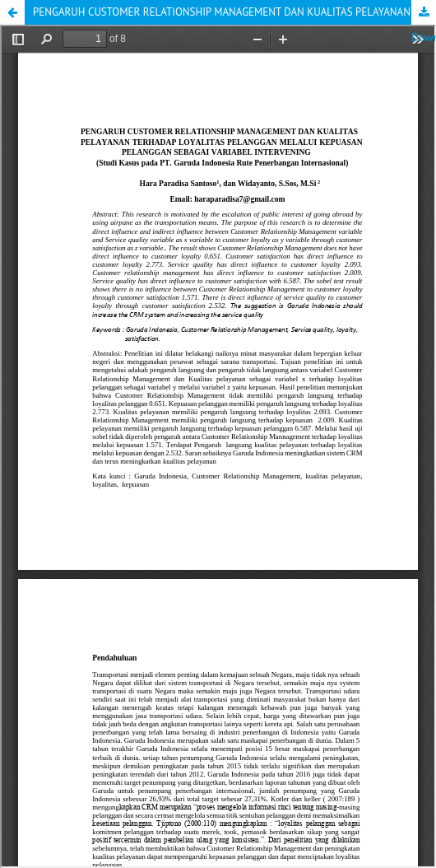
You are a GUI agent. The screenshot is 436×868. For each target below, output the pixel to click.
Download (424, 12)
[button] (12, 12)
